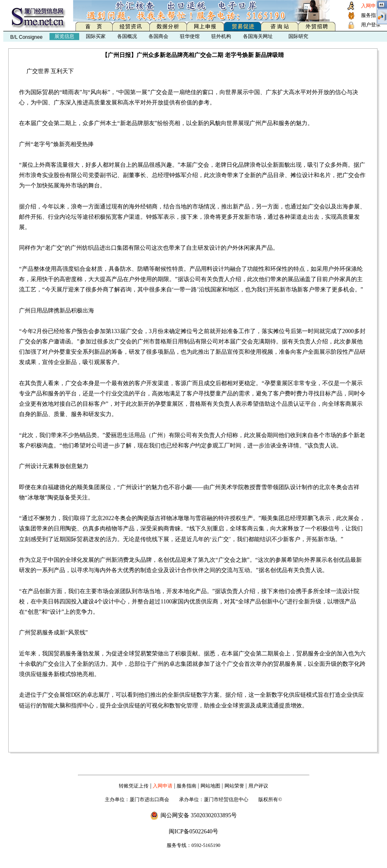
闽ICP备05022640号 (193, 831)
